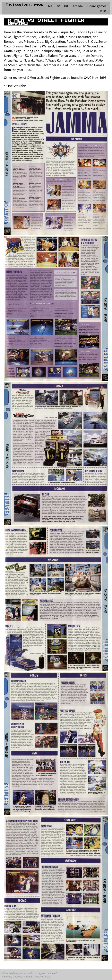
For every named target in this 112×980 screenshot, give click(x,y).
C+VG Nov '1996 (95, 77)
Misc (103, 11)
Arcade (78, 6)
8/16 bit (63, 6)
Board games (97, 6)
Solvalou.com (24, 5)
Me (50, 6)
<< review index (15, 85)
